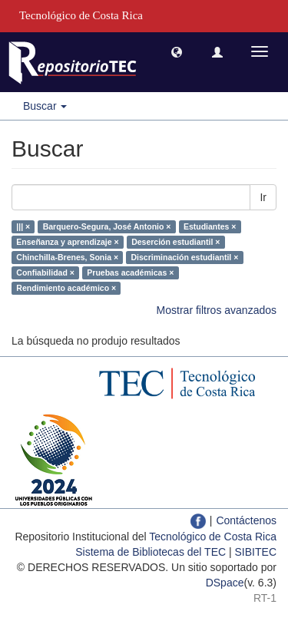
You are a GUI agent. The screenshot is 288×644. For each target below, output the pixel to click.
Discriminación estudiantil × (185, 257)
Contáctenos (246, 520)
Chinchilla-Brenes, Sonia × (67, 257)
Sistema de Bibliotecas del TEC (151, 552)
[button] (177, 51)
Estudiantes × (210, 226)
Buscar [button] (45, 106)
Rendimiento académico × (66, 288)
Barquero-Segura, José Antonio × (107, 226)
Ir (263, 197)
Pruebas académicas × (130, 272)
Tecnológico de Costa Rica (213, 537)
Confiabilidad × (45, 272)
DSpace (225, 583)
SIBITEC (256, 552)
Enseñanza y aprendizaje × (67, 242)
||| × (23, 226)
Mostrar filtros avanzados (217, 310)
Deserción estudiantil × (175, 242)
